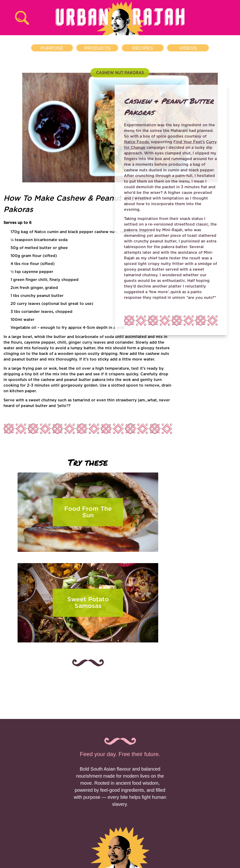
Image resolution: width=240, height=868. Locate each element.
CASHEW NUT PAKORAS (120, 73)
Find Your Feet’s (189, 142)
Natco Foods (136, 142)
